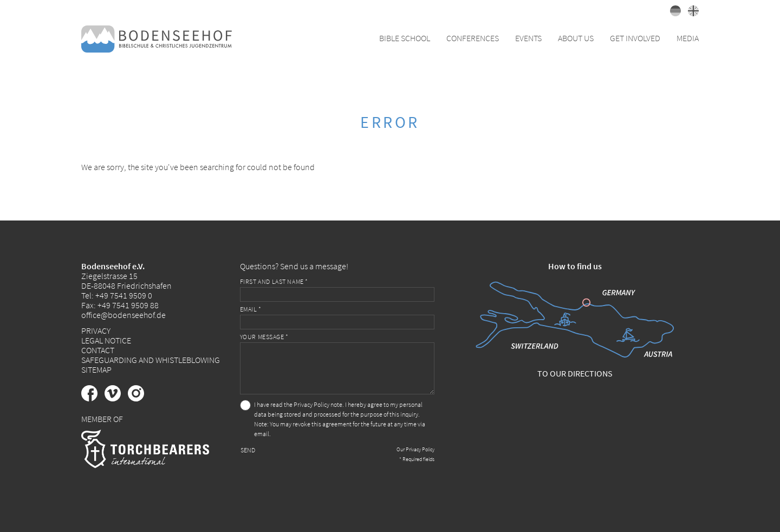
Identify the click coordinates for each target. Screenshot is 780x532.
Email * (251, 309)
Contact (98, 350)
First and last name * (274, 281)
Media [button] (688, 38)
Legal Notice (106, 340)
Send (248, 450)
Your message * (264, 337)
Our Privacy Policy (415, 449)
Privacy (96, 330)
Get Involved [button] (635, 38)
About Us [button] (576, 38)
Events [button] (528, 38)
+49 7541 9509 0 (124, 295)
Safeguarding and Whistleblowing (151, 360)
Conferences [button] (473, 38)
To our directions (575, 373)
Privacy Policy (311, 404)
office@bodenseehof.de (123, 315)
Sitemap (96, 369)
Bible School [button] (405, 38)
